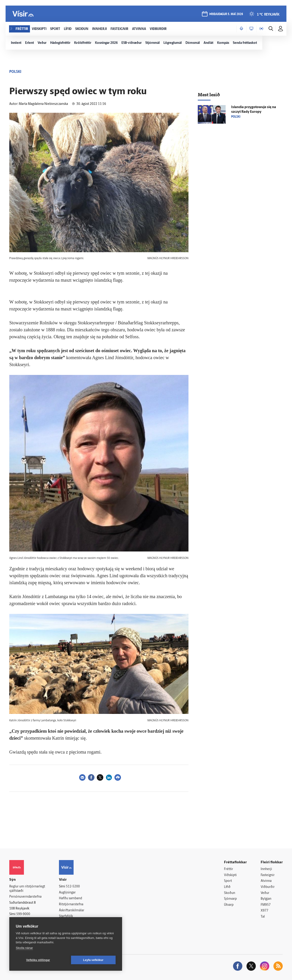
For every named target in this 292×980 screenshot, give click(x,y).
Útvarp (229, 905)
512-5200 (73, 887)
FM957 (266, 905)
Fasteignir (268, 875)
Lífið (227, 887)
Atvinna (266, 881)
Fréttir (229, 869)
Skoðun (230, 893)
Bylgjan (266, 899)
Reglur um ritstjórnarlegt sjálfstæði (27, 889)
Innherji (266, 869)
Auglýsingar (67, 893)
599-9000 (23, 914)
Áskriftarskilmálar (72, 911)
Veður (265, 893)
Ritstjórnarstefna (71, 904)
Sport (228, 881)
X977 (264, 911)
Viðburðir (268, 887)
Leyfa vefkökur (93, 960)
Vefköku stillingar (38, 960)
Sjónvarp (230, 899)
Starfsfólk (66, 916)
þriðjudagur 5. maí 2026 (226, 14)
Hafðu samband (70, 898)
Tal (263, 917)
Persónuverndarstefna (25, 897)
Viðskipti (230, 875)
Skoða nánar (24, 948)
